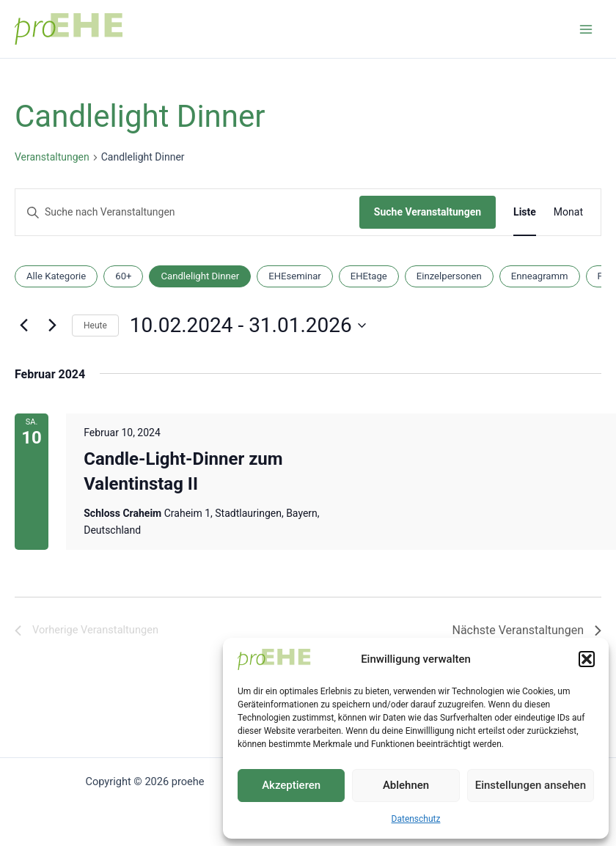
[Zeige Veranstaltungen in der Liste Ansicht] (525, 212)
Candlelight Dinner (200, 276)
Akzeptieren (291, 785)
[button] (587, 659)
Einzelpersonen (449, 276)
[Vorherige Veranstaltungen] (23, 325)
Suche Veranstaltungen (428, 212)
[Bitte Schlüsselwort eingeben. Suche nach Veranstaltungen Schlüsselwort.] (187, 212)
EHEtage (369, 276)
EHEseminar (295, 276)
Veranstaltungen (52, 157)
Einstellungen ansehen (531, 785)
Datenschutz (416, 819)
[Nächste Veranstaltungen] (52, 325)
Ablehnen (406, 785)
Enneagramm (540, 276)
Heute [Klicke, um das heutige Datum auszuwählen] (95, 325)
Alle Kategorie (56, 276)
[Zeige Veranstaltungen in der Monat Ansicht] (568, 212)
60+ (123, 276)
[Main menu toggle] (586, 29)
